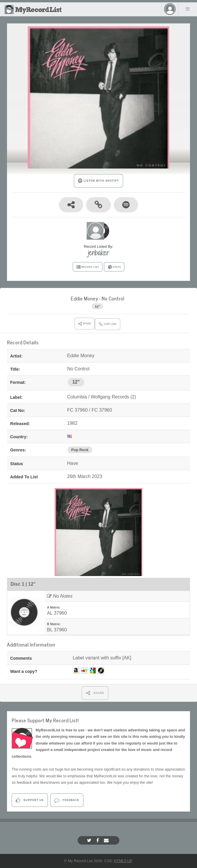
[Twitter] (90, 840)
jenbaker (98, 253)
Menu (188, 9)
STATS (114, 267)
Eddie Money (84, 298)
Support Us (30, 800)
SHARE (95, 693)
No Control (113, 298)
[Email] (107, 840)
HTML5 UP (123, 861)
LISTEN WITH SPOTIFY (98, 181)
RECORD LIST (88, 267)
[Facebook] (98, 840)
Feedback (67, 800)
